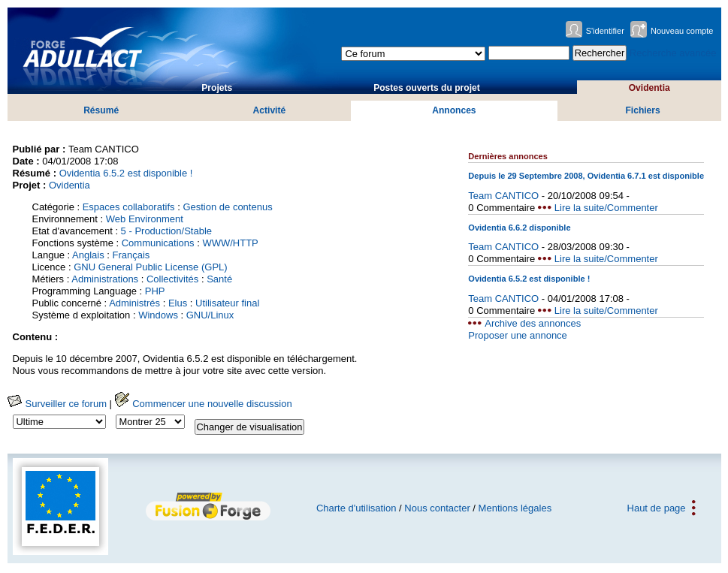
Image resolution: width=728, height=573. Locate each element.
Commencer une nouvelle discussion (204, 404)
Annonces (454, 110)
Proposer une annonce (518, 335)
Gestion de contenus (227, 207)
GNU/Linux (210, 315)
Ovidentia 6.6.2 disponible (519, 228)
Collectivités (172, 279)
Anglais (88, 255)
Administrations (105, 279)
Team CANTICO (503, 196)
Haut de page (657, 508)
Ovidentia (649, 88)
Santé (219, 279)
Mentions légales (515, 508)
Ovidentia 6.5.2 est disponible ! (126, 173)
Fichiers (642, 110)
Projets (217, 88)
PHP (155, 291)
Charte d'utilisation (356, 508)
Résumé (101, 110)
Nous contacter (437, 508)
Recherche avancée (673, 53)
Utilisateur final (227, 303)
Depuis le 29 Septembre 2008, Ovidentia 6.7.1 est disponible (586, 176)
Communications (158, 243)
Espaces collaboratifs (129, 207)
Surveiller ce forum (57, 404)
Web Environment (145, 219)
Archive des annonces (533, 323)
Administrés (134, 303)
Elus (178, 303)
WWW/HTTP (230, 243)
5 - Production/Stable (166, 231)
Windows (158, 315)
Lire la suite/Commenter (606, 208)
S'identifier (605, 31)
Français (131, 255)
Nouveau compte (682, 31)
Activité (270, 110)
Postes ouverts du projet (427, 88)
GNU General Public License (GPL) (150, 267)
